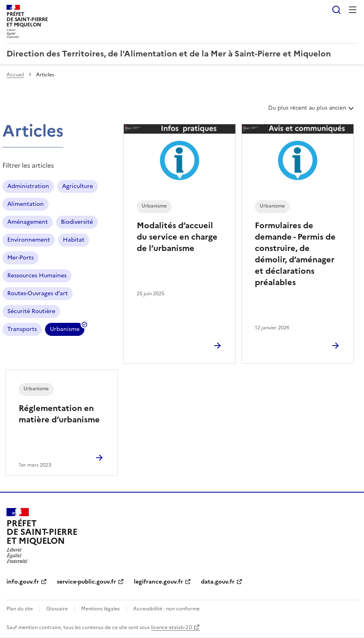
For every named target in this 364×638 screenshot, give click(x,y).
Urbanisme (65, 330)
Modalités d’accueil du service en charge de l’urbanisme (177, 237)
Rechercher (336, 10)
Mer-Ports (20, 258)
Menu (353, 10)
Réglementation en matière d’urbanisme (59, 414)
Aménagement (28, 222)
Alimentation (26, 204)
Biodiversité (77, 222)
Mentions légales (100, 609)
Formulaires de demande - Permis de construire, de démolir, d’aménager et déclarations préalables (295, 254)
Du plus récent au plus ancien (312, 111)
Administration (28, 186)
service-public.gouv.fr (86, 582)
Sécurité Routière (31, 311)
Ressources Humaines (37, 276)
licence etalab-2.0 (171, 627)
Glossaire (57, 609)
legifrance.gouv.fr (158, 582)
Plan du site (20, 609)
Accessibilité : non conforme (166, 609)
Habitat (74, 240)
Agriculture (78, 186)
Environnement (29, 240)
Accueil (15, 75)
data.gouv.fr (218, 582)
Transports (22, 329)
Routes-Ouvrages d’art (38, 293)
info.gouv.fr (23, 582)
